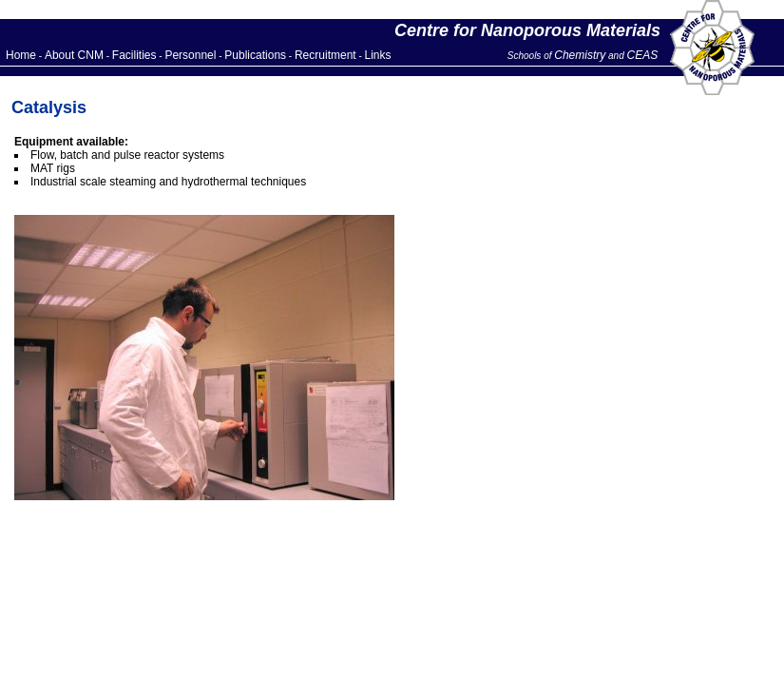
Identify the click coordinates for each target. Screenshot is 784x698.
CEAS (643, 55)
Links (378, 55)
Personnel (190, 55)
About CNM (74, 55)
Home (21, 55)
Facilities (134, 55)
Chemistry (580, 55)
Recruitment (325, 55)
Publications (255, 55)
